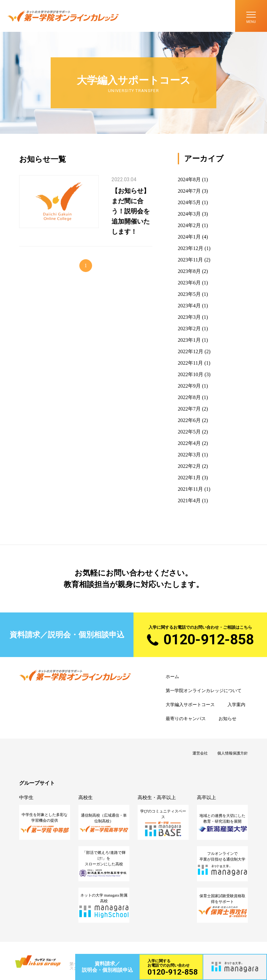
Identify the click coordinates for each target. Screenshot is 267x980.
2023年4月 (189, 306)
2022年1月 (189, 478)
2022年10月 (191, 374)
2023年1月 (189, 340)
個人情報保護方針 (233, 753)
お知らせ (227, 719)
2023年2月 (189, 329)
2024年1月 (189, 237)
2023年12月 (191, 248)
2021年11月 (190, 489)
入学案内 (236, 705)
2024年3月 (189, 214)
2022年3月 (189, 455)
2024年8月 (189, 179)
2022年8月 (189, 397)
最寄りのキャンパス (186, 719)
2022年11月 (190, 363)
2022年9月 (189, 386)
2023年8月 (189, 271)
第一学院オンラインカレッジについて (204, 691)
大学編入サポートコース (190, 705)
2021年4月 (189, 501)
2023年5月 (189, 294)
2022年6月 (189, 420)
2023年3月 (189, 317)
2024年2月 (189, 225)
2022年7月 (189, 409)
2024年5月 (189, 202)
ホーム (172, 677)
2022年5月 (189, 432)
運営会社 (200, 753)
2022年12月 (191, 351)
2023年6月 (189, 283)
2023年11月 (190, 260)
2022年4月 (189, 443)
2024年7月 (189, 191)
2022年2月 (189, 466)
